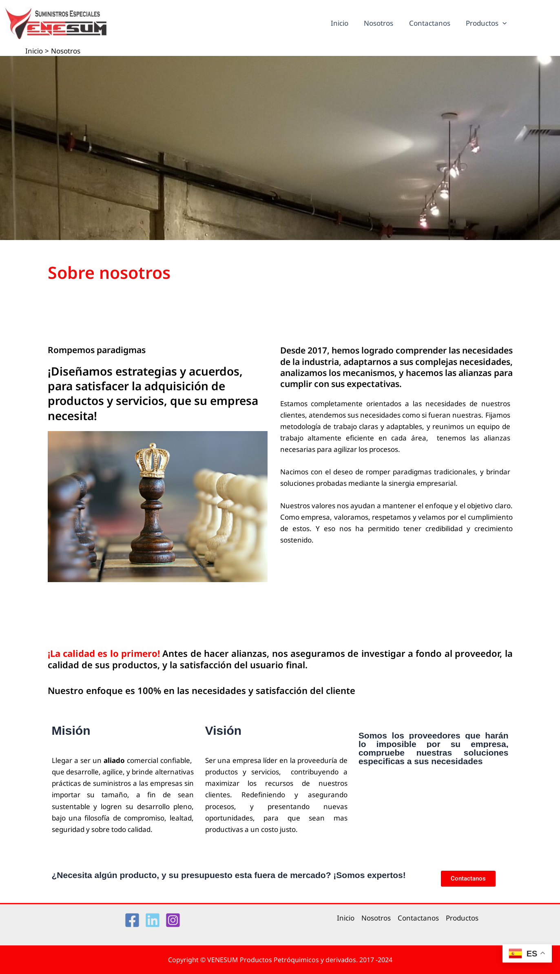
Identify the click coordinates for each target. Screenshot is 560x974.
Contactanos (432, 23)
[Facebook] (132, 920)
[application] (503, 23)
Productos (487, 23)
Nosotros (383, 23)
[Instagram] (173, 920)
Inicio (346, 23)
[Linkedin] (153, 920)
